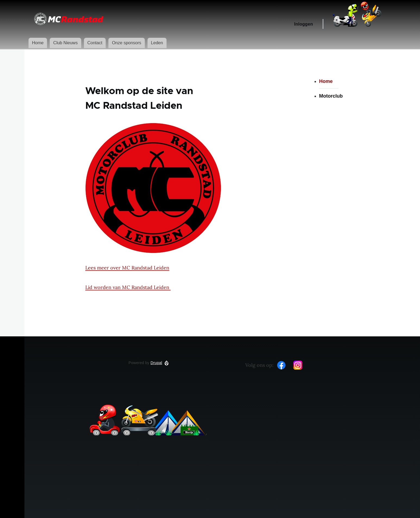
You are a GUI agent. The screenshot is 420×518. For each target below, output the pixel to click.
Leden (157, 43)
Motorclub (331, 96)
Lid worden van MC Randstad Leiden (128, 287)
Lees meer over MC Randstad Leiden (127, 268)
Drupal (156, 363)
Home (38, 43)
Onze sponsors (127, 43)
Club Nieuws (65, 43)
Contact (95, 43)
